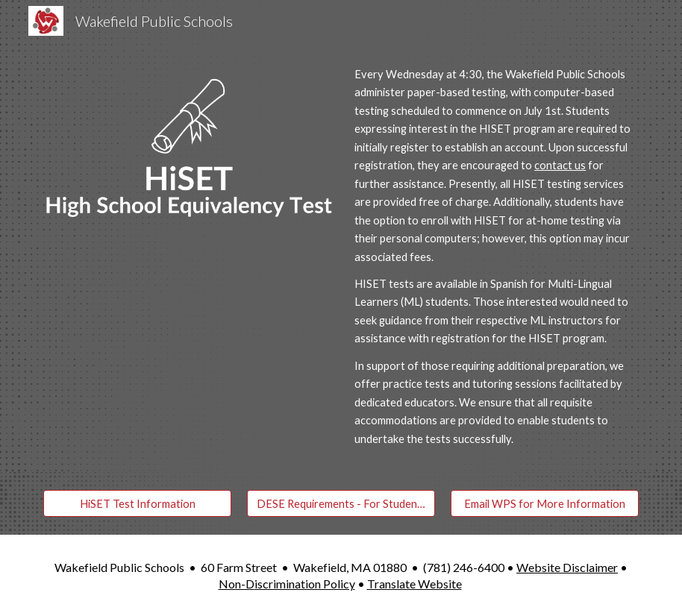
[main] (494, 257)
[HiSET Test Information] (137, 503)
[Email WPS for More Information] (545, 503)
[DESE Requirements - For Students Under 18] (341, 503)
